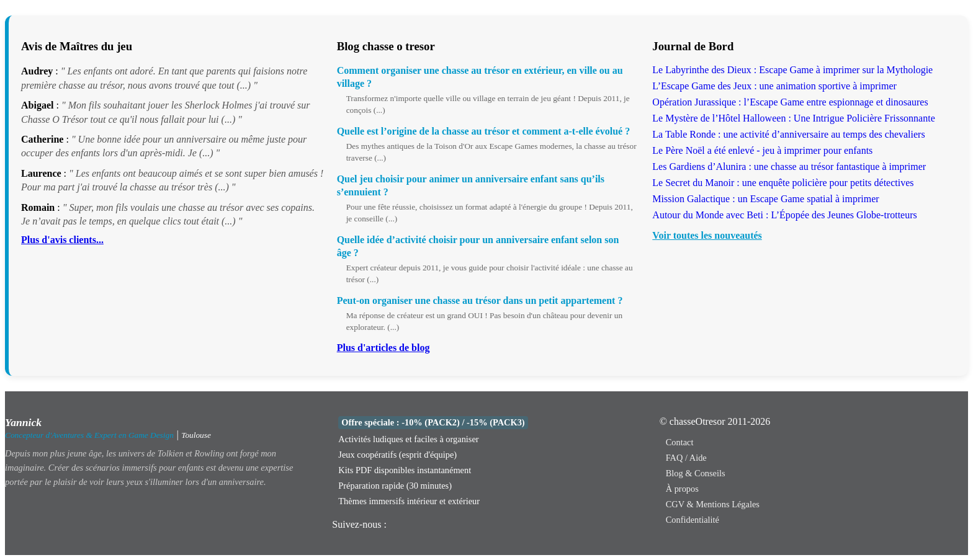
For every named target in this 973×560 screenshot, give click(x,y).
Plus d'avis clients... (62, 240)
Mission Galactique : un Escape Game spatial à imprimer (765, 199)
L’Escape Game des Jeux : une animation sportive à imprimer (774, 86)
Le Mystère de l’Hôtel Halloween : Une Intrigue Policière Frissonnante (793, 118)
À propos (682, 489)
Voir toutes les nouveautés (707, 235)
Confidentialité (693, 520)
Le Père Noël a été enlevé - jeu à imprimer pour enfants (762, 150)
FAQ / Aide (686, 458)
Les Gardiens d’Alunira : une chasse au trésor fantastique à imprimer (789, 167)
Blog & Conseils (696, 473)
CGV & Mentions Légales (713, 504)
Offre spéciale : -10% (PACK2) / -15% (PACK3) (433, 422)
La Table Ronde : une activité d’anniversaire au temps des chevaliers (788, 134)
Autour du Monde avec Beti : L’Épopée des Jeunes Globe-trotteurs (784, 215)
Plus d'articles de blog (383, 348)
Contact (680, 442)
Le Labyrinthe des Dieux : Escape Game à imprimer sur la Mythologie (792, 70)
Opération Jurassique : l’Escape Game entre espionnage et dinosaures (790, 102)
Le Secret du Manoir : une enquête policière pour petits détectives (783, 183)
